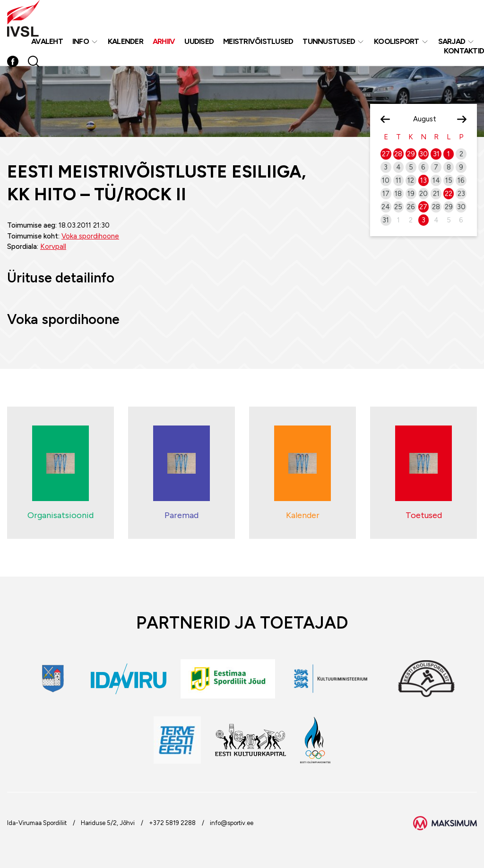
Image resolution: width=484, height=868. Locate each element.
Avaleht (47, 42)
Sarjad (452, 42)
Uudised (199, 42)
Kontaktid (464, 51)
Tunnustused (329, 42)
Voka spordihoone (90, 236)
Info (81, 42)
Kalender (125, 42)
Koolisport (397, 42)
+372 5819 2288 (172, 823)
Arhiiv (164, 42)
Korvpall (53, 247)
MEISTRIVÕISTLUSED (258, 42)
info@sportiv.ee (232, 823)
